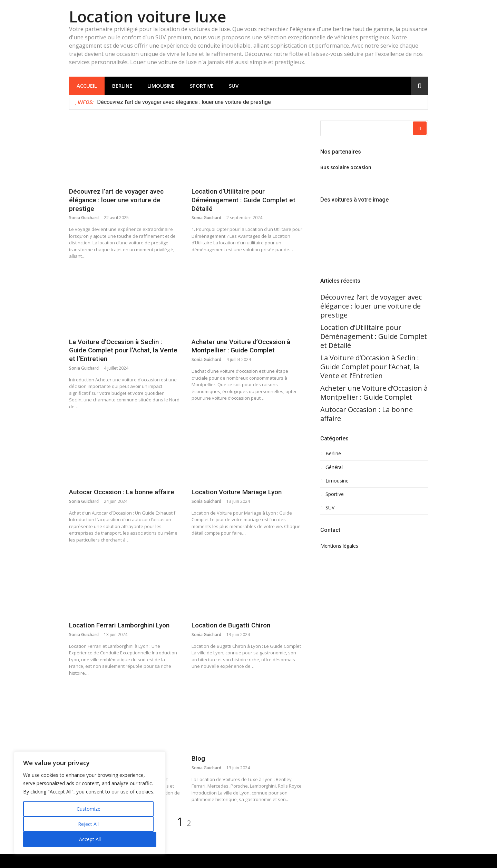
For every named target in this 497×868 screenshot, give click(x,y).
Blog (198, 758)
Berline (122, 86)
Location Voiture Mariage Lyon (237, 492)
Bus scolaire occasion (346, 167)
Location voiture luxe (148, 16)
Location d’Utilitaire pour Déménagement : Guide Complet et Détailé (243, 200)
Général (334, 467)
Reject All (88, 824)
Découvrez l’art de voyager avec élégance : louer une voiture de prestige (185, 102)
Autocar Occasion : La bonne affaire (122, 492)
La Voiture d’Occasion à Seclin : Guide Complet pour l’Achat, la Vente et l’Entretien (123, 350)
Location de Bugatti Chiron (231, 625)
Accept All (90, 839)
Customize (89, 809)
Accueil (87, 86)
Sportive (202, 86)
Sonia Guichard (84, 218)
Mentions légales (339, 546)
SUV (234, 86)
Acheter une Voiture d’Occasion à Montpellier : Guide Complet (241, 346)
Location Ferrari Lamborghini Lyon (119, 625)
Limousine (161, 86)
